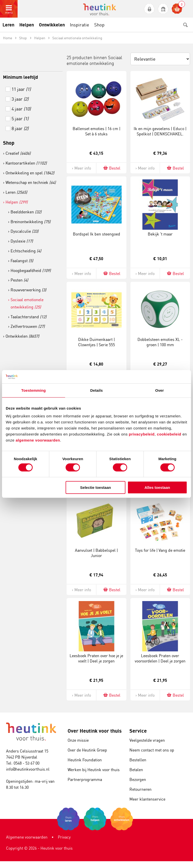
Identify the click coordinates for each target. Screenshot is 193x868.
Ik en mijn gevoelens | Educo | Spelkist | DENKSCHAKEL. (160, 131)
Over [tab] (159, 390)
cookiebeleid (170, 434)
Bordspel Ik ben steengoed (96, 234)
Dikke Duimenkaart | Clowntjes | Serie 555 (96, 342)
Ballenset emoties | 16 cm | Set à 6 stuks (96, 131)
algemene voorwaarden (38, 440)
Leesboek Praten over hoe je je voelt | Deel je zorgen (96, 658)
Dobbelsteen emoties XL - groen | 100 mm (160, 342)
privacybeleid (142, 434)
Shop (9, 143)
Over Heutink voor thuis (95, 731)
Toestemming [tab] (34, 390)
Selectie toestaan (96, 487)
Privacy (64, 837)
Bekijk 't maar (160, 234)
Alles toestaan (157, 487)
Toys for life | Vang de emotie (160, 550)
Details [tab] (96, 390)
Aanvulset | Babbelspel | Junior (96, 553)
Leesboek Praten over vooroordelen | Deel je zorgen (160, 658)
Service (138, 731)
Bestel (111, 168)
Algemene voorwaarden (27, 837)
